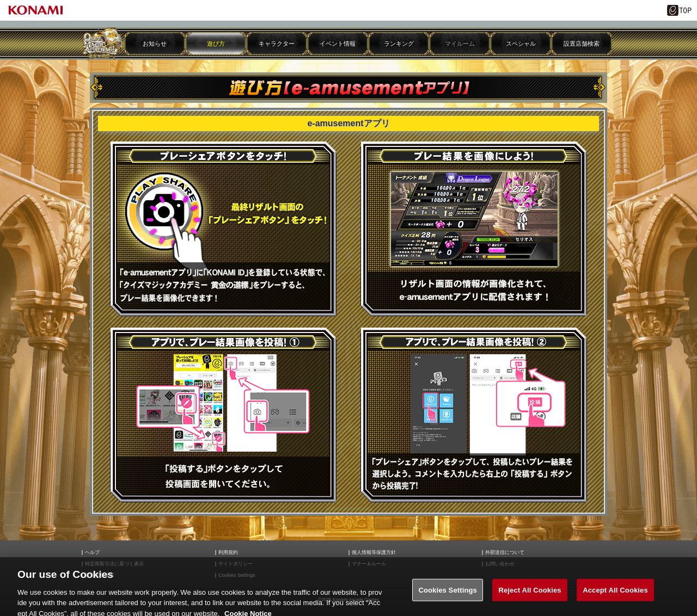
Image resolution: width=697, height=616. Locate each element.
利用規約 (228, 553)
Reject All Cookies (530, 597)
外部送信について (505, 553)
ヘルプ (92, 553)
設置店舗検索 (582, 44)
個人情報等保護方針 (374, 553)
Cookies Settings (448, 597)
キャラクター (277, 44)
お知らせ (155, 44)
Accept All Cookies (615, 597)
